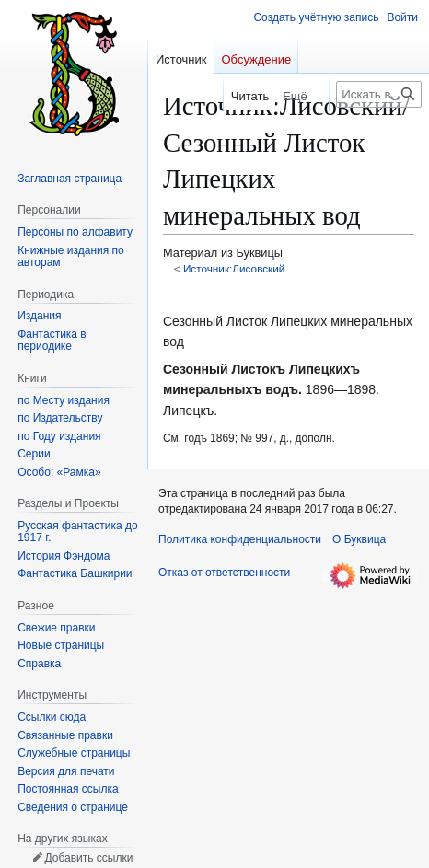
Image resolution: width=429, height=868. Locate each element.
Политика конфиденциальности (240, 539)
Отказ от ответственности (224, 573)
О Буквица (359, 539)
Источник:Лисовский (234, 268)
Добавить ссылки (88, 858)
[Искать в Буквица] (379, 94)
